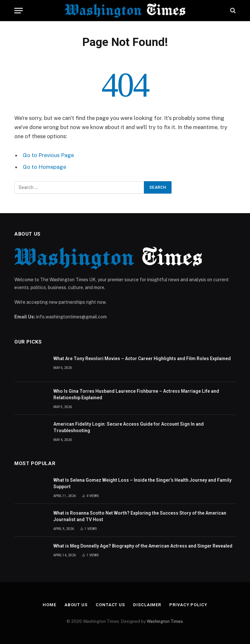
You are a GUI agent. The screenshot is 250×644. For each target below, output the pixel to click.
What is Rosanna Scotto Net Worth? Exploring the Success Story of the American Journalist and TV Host (140, 516)
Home (49, 605)
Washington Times (165, 621)
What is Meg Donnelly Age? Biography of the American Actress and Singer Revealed (143, 546)
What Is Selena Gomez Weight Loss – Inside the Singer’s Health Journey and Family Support (142, 483)
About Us (76, 605)
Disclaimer (147, 605)
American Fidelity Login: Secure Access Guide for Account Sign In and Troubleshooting (129, 427)
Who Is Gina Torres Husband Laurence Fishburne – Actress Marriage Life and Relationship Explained (136, 394)
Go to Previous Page (48, 155)
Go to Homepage (44, 167)
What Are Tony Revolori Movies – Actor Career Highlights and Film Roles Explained (142, 359)
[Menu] (19, 11)
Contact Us (110, 605)
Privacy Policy (188, 605)
